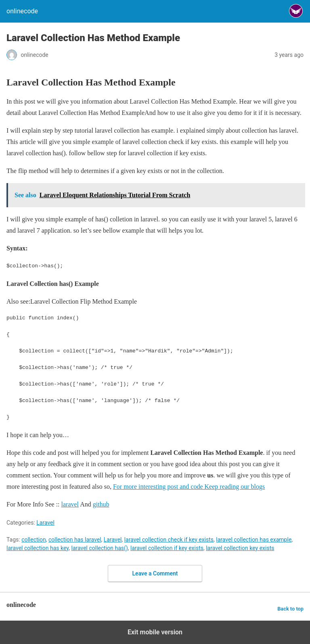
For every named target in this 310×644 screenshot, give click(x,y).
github (101, 504)
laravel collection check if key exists (169, 540)
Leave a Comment (155, 573)
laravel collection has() (100, 548)
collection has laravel (75, 540)
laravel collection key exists (240, 548)
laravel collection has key (38, 548)
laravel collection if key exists (167, 548)
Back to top (290, 609)
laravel (70, 504)
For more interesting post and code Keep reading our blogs (189, 487)
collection (34, 540)
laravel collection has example (254, 540)
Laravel (45, 523)
